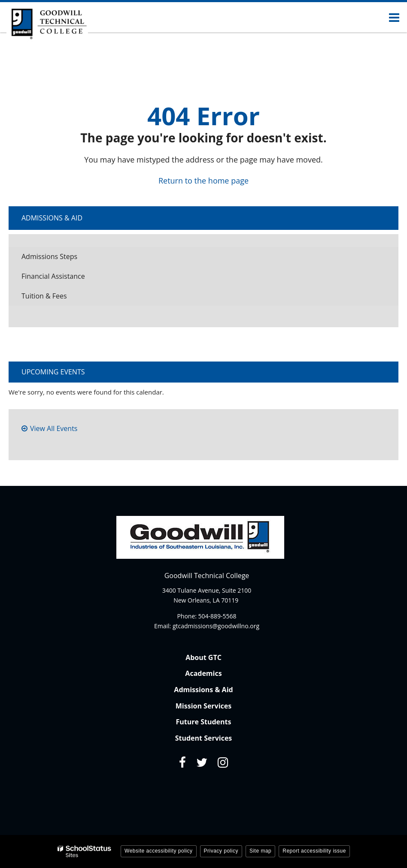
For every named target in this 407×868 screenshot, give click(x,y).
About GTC (203, 657)
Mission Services (203, 706)
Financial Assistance (53, 276)
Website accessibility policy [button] (159, 851)
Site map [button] (260, 851)
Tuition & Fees (57, 298)
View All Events (54, 428)
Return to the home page (203, 181)
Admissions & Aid (52, 218)
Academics (203, 673)
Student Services (204, 738)
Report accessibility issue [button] (314, 851)
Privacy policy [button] (221, 851)
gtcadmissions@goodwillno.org (216, 626)
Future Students (204, 722)
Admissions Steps (49, 256)
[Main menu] (394, 17)
